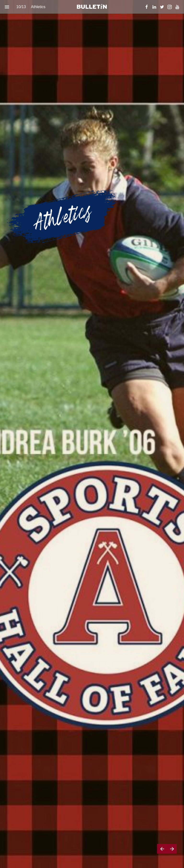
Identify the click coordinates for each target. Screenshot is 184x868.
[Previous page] (162, 849)
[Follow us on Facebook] (147, 7)
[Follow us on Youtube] (177, 7)
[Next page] (172, 849)
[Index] (7, 7)
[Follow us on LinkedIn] (154, 7)
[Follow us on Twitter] (162, 7)
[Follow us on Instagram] (170, 7)
